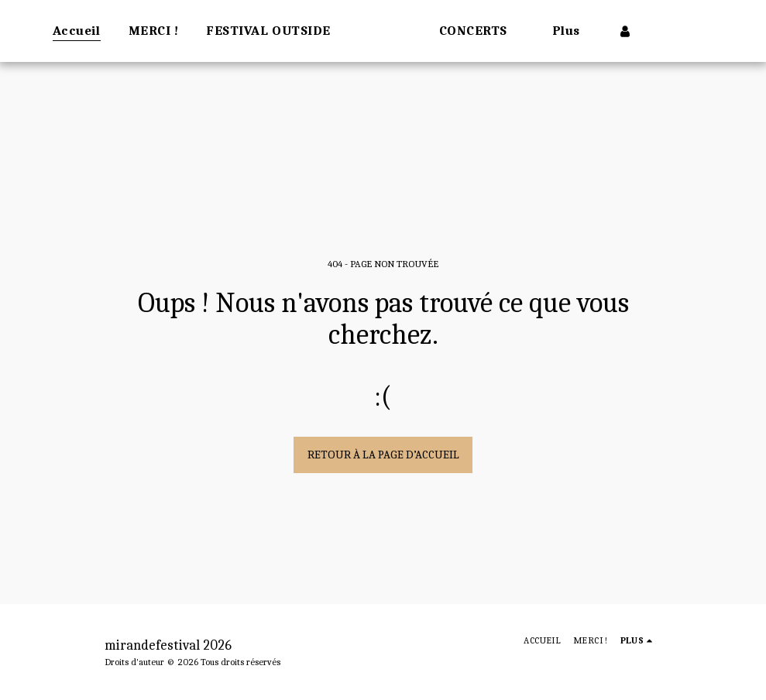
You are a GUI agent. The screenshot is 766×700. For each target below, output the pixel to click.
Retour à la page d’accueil (383, 455)
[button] (524, 31)
